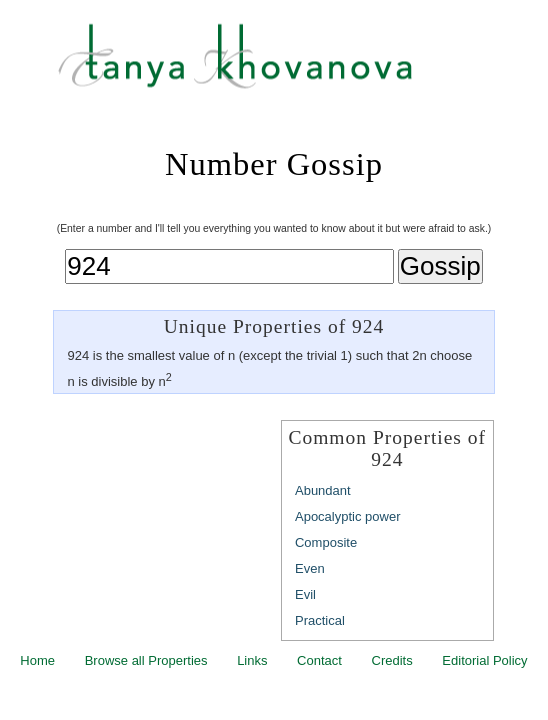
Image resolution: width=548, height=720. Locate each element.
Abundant (323, 490)
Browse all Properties (146, 660)
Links (252, 660)
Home (37, 660)
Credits (392, 660)
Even (310, 568)
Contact (319, 660)
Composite (326, 542)
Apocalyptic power (348, 516)
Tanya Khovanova (299, 65)
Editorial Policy (484, 660)
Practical (320, 620)
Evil (305, 594)
